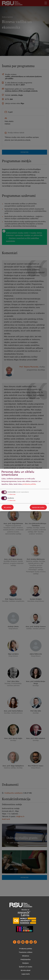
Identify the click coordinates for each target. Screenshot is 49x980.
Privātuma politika (26, 949)
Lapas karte (26, 974)
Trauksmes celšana (26, 952)
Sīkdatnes (26, 956)
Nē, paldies (8, 507)
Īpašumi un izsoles (26, 967)
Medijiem (26, 963)
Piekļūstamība (26, 959)
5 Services (12, 500)
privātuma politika (29, 484)
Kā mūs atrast (26, 970)
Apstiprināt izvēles (38, 507)
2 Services (12, 494)
